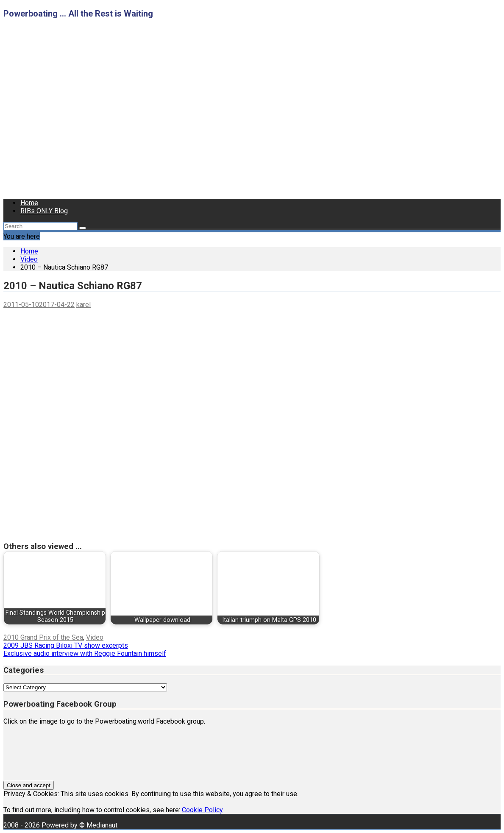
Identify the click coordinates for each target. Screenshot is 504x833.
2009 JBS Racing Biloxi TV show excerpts (66, 645)
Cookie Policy (202, 810)
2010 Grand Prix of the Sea (43, 637)
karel (84, 305)
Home (29, 203)
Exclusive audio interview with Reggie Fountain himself (85, 653)
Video (95, 637)
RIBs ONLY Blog (44, 211)
